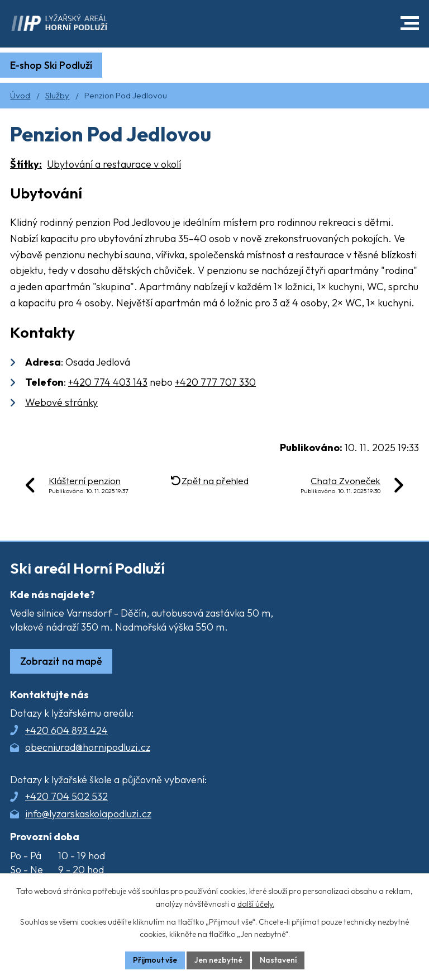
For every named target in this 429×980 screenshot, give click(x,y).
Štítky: (26, 164)
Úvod (20, 95)
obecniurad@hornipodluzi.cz (88, 747)
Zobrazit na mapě (61, 661)
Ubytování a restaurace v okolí (114, 164)
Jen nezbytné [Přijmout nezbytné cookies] (218, 960)
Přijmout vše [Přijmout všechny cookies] (155, 960)
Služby (57, 95)
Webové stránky (61, 402)
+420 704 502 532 (66, 796)
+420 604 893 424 (66, 730)
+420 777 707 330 (215, 382)
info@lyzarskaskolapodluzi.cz (88, 814)
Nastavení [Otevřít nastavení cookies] (278, 960)
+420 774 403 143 (108, 382)
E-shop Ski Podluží (51, 65)
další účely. (256, 904)
